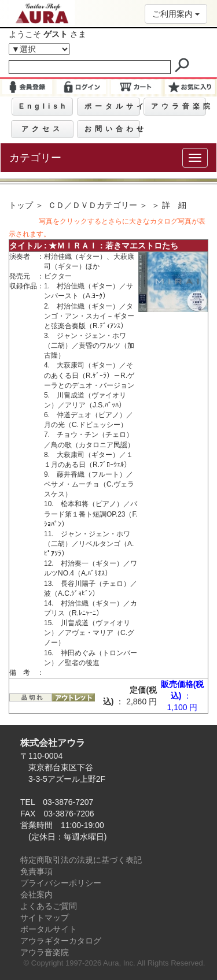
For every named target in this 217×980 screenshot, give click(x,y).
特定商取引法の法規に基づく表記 (81, 860)
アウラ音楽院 (45, 952)
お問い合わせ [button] (112, 129)
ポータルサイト (49, 929)
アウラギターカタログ (61, 941)
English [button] (44, 106)
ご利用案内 (176, 14)
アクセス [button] (42, 129)
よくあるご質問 (49, 906)
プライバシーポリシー (61, 883)
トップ (21, 205)
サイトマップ (45, 918)
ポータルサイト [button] (112, 106)
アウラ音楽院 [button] (179, 106)
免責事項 (36, 871)
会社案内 (36, 894)
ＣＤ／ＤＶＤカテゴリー (93, 205)
